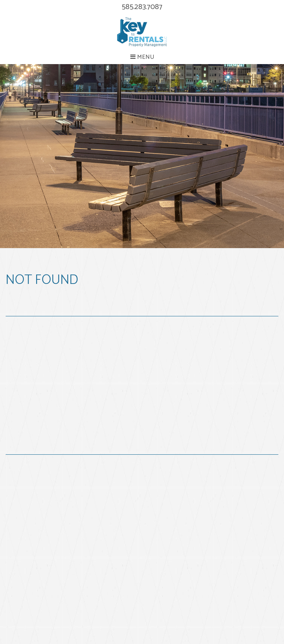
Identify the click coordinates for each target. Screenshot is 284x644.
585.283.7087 (142, 7)
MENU (142, 57)
